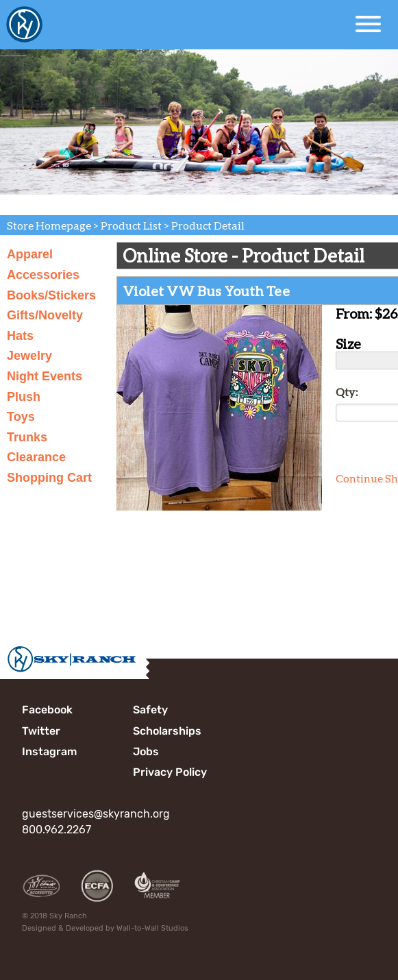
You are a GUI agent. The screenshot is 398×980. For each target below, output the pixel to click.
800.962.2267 (57, 830)
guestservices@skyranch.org (96, 814)
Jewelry (29, 356)
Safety (150, 710)
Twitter (41, 731)
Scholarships (167, 731)
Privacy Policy (170, 772)
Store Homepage (49, 225)
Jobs (146, 751)
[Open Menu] (368, 24)
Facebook (47, 710)
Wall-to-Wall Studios (152, 928)
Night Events (45, 376)
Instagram (49, 751)
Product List (131, 225)
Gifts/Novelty (45, 315)
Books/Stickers (51, 295)
